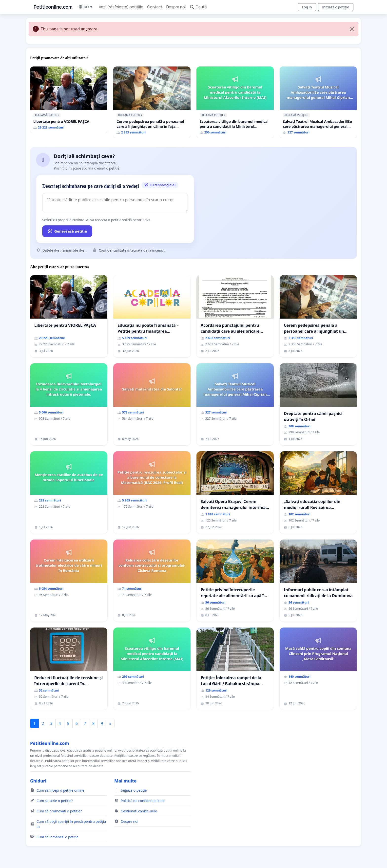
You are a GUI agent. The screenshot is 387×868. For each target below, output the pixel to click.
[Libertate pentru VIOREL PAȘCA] (69, 100)
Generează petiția (67, 231)
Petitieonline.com (53, 7)
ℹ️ (58, 115)
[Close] (352, 29)
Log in (307, 7)
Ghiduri (38, 781)
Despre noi (176, 7)
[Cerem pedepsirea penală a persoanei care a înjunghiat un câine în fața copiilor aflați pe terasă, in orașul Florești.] (152, 102)
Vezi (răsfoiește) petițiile (121, 7)
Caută (198, 7)
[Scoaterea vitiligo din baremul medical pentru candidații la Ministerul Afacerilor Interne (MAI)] (235, 102)
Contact (155, 7)
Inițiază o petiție (336, 7)
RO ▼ (86, 7)
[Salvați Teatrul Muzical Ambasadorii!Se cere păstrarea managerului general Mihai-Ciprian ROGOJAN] (318, 102)
